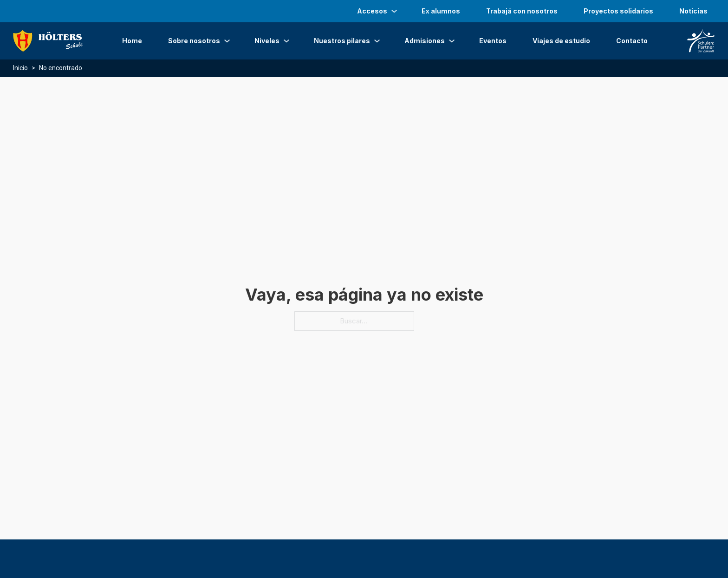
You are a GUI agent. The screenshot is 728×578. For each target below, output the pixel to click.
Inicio (20, 68)
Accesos (372, 11)
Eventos (493, 41)
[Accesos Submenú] (394, 11)
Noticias (693, 11)
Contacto (632, 41)
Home (132, 41)
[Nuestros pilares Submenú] (377, 41)
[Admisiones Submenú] (452, 41)
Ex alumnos (441, 11)
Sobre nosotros (194, 41)
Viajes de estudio (561, 41)
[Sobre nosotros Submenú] (227, 41)
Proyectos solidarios (618, 11)
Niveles (267, 41)
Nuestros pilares (342, 41)
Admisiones (425, 41)
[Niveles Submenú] (286, 41)
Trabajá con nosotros (522, 11)
